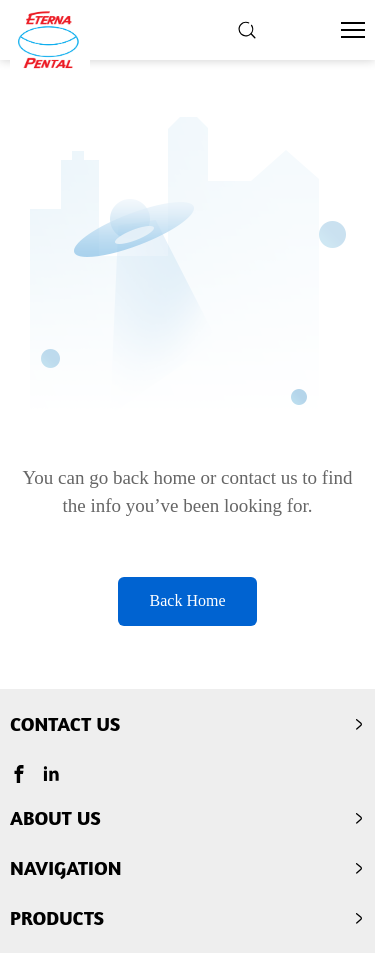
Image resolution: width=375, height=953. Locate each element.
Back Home (188, 600)
